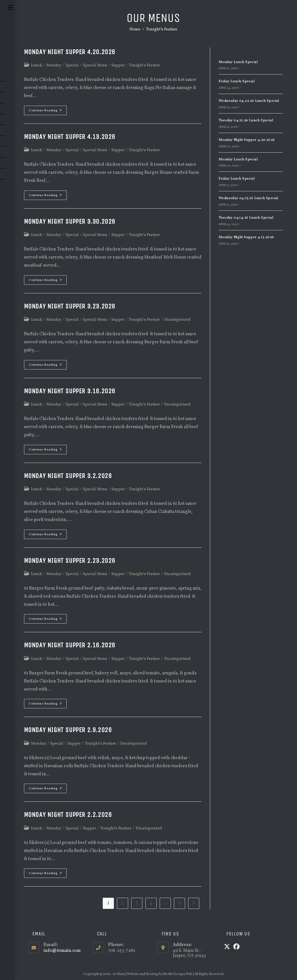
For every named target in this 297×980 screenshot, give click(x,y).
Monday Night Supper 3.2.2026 (68, 476)
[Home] (135, 29)
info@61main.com (62, 951)
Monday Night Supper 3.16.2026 (70, 391)
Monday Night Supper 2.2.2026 (68, 815)
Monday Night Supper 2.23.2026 (70, 561)
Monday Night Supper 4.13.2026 (70, 137)
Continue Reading (48, 111)
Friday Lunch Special (237, 81)
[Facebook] (236, 947)
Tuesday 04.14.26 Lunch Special (246, 218)
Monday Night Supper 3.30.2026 (70, 221)
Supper (118, 65)
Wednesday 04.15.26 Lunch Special (248, 198)
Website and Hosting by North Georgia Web (160, 974)
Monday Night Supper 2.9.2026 (68, 730)
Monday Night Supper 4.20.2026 (70, 52)
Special (72, 65)
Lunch (37, 65)
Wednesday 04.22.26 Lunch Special (249, 101)
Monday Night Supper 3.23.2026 (70, 306)
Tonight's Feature (144, 65)
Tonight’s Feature (162, 29)
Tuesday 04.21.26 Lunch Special (246, 120)
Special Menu (95, 65)
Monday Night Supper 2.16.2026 (70, 645)
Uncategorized (177, 320)
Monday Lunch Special (238, 62)
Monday (54, 65)
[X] (227, 947)
